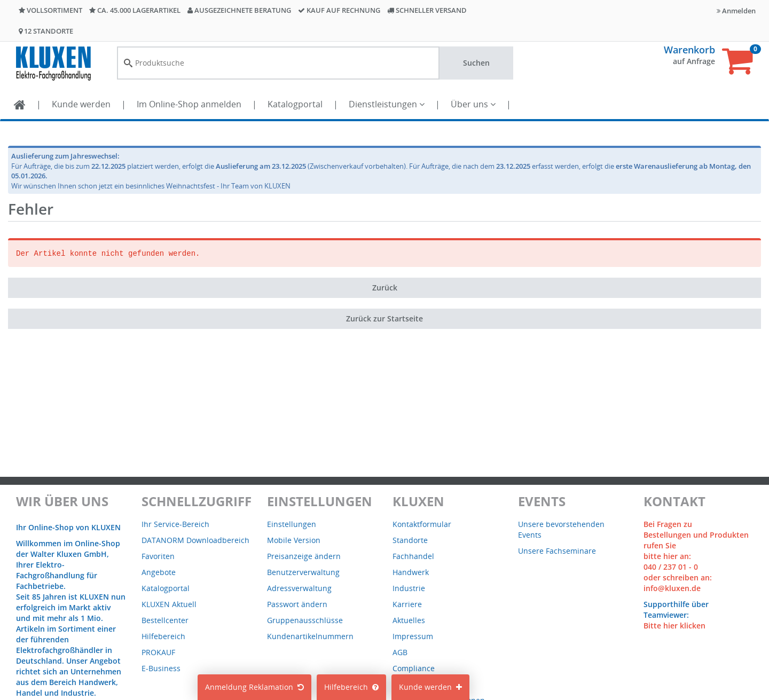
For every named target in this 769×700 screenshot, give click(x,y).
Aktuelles (409, 620)
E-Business (161, 668)
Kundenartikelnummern (310, 636)
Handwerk (411, 572)
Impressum (413, 636)
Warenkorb (689, 50)
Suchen (476, 63)
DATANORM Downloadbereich (195, 540)
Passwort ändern (297, 604)
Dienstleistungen (387, 104)
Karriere (407, 604)
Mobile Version (294, 540)
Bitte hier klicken (674, 626)
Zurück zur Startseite (384, 318)
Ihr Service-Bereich (175, 524)
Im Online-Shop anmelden (189, 104)
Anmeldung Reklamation (254, 687)
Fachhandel (413, 556)
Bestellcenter (165, 620)
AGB (400, 652)
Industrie (409, 588)
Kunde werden (81, 104)
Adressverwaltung (299, 588)
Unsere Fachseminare (557, 551)
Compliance (414, 668)
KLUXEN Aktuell (169, 604)
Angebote (159, 572)
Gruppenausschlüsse (305, 620)
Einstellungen (292, 524)
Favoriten (158, 556)
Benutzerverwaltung (303, 572)
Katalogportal (295, 104)
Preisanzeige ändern (304, 556)
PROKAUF (158, 652)
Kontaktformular (422, 524)
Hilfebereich (351, 687)
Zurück (385, 288)
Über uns (473, 104)
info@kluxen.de (672, 588)
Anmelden (736, 11)
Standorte (410, 540)
